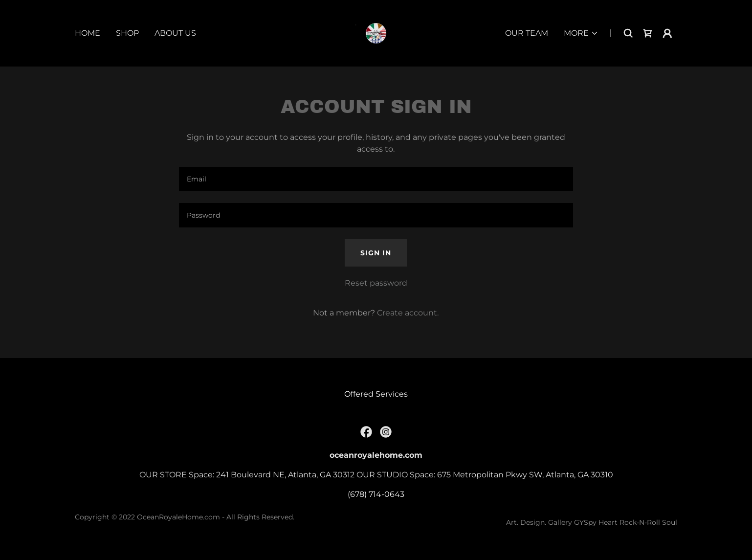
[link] (376, 33)
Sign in (376, 253)
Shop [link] (127, 33)
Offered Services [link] (376, 394)
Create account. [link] (408, 313)
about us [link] (175, 33)
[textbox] (376, 179)
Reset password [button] (376, 283)
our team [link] (527, 33)
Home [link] (88, 33)
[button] (581, 33)
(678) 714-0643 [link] (376, 494)
